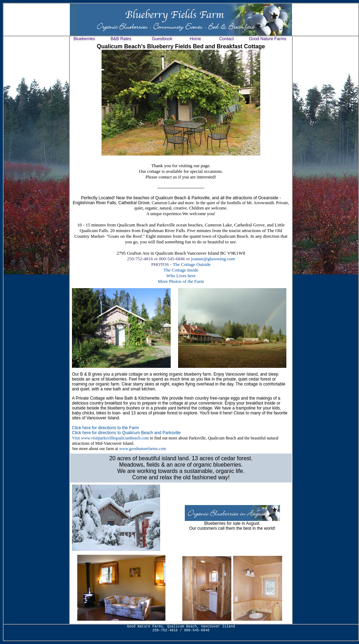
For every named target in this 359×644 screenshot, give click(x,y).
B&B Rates (121, 39)
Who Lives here (181, 276)
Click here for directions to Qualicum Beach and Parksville (126, 433)
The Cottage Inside (181, 270)
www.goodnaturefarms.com (143, 449)
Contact (226, 39)
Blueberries (84, 39)
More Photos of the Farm (181, 281)
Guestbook (162, 39)
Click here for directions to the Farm (105, 428)
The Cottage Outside (192, 264)
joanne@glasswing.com (213, 259)
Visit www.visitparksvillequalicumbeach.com (110, 438)
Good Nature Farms (268, 39)
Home (195, 39)
